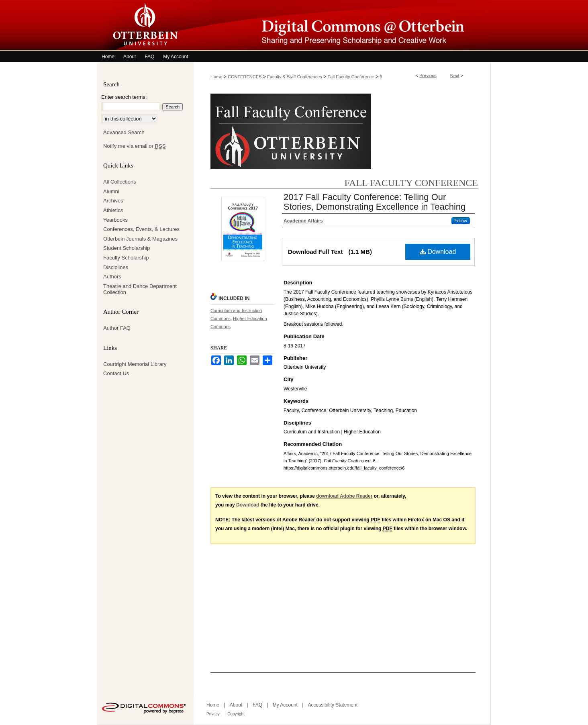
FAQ (257, 705)
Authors (112, 277)
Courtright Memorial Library (135, 364)
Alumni (111, 191)
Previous (428, 76)
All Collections (120, 182)
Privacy (213, 714)
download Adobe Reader (344, 496)
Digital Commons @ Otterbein (342, 26)
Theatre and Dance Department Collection (140, 289)
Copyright (236, 714)
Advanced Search (124, 132)
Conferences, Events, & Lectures (141, 229)
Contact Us (116, 373)
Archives (113, 201)
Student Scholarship (127, 248)
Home (216, 77)
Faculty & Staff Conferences (295, 77)
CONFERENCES (245, 77)
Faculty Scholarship (126, 258)
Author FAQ (117, 328)
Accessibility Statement (333, 705)
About (236, 705)
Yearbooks (115, 220)
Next (455, 76)
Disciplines (116, 267)
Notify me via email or (134, 146)
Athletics (113, 210)
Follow (461, 221)
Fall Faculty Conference (351, 77)
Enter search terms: (124, 97)
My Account (285, 705)
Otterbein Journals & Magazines (140, 239)
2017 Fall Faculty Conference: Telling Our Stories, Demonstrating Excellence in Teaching (375, 202)
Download (438, 252)
